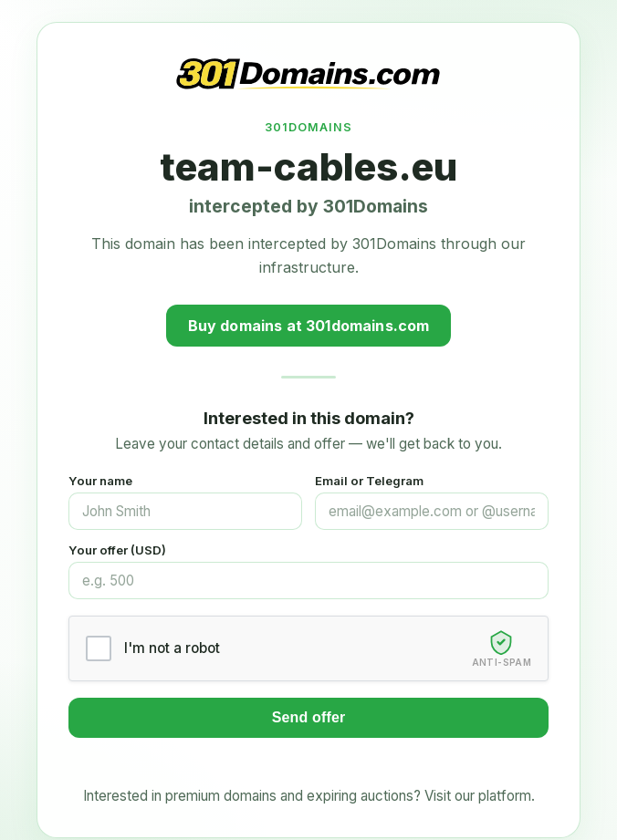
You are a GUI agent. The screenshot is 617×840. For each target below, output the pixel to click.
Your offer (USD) (117, 550)
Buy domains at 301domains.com (309, 326)
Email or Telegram (369, 481)
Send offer (309, 717)
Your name (100, 481)
